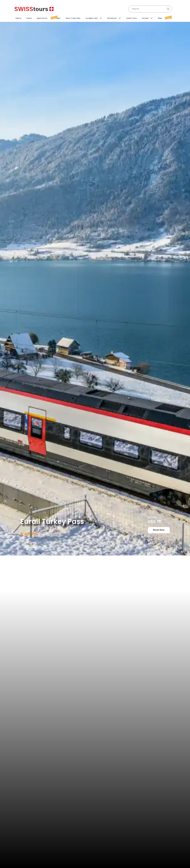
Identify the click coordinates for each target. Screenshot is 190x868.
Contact (145, 18)
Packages (56, 17)
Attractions (112, 18)
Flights (18, 18)
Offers (169, 18)
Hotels (28, 18)
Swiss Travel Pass (72, 18)
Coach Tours (131, 18)
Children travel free (158, 547)
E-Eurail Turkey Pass (32, 547)
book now (158, 531)
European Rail (91, 18)
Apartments (41, 18)
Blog (159, 18)
